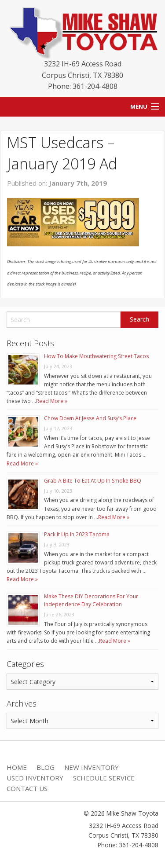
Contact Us (27, 788)
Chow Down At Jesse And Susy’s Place (90, 418)
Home (17, 767)
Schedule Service (104, 778)
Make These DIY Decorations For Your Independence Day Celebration (91, 600)
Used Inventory (35, 778)
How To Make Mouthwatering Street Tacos (96, 356)
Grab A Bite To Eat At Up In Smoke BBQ (93, 481)
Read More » (52, 401)
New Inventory (92, 767)
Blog (46, 767)
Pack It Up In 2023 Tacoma (77, 534)
